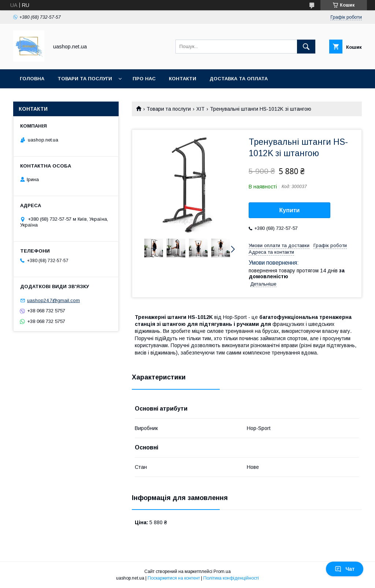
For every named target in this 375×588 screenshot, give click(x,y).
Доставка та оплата (239, 79)
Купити (290, 210)
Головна (32, 79)
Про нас (144, 79)
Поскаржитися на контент (174, 578)
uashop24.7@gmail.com (53, 300)
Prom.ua (222, 572)
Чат (345, 569)
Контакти (183, 79)
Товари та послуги (85, 79)
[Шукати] (306, 47)
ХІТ (201, 109)
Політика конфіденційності (231, 578)
